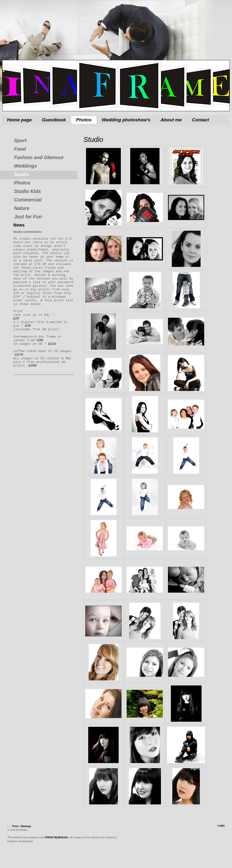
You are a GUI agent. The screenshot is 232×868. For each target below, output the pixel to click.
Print (13, 826)
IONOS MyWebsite (57, 837)
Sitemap (26, 826)
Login (221, 825)
